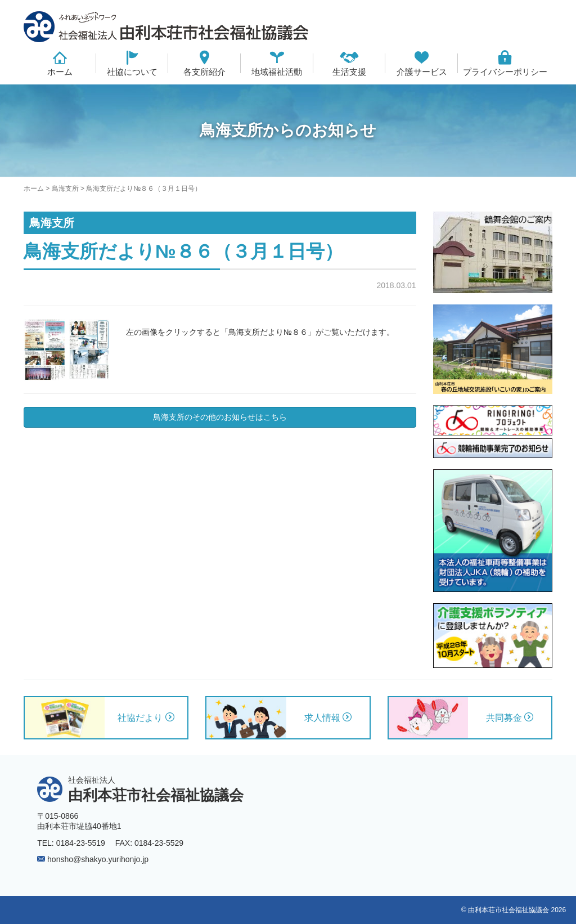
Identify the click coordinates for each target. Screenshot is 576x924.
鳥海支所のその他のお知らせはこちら (220, 417)
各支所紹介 (204, 72)
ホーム (60, 72)
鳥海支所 (65, 189)
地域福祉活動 (277, 72)
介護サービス (422, 72)
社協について (132, 72)
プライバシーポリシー (505, 72)
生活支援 (349, 72)
